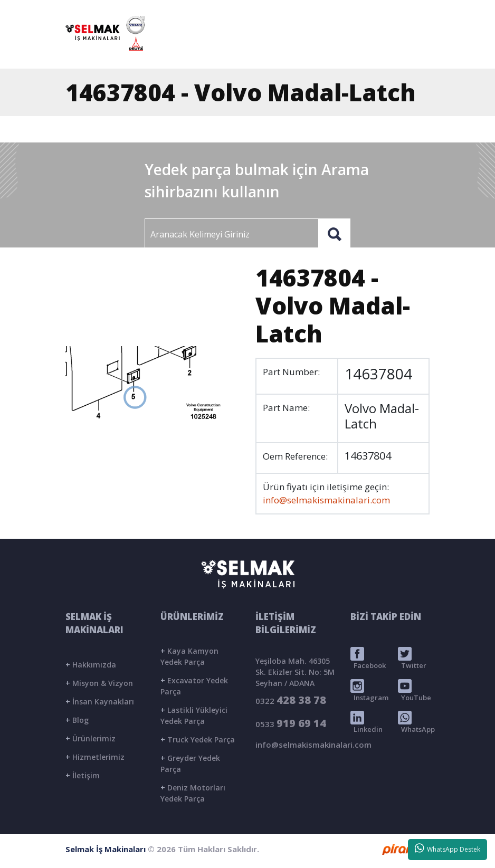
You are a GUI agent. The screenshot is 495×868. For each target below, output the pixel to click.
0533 (291, 723)
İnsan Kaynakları (100, 702)
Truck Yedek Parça (198, 740)
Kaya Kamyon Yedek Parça (189, 656)
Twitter (412, 659)
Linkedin (367, 722)
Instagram (369, 691)
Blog (77, 720)
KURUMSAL (253, 50)
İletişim (83, 775)
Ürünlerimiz (91, 738)
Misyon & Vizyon (99, 683)
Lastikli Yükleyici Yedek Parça (194, 716)
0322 (291, 700)
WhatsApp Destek (448, 848)
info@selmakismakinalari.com (321, 11)
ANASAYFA (196, 50)
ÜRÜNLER (308, 50)
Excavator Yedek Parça (194, 686)
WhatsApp (416, 722)
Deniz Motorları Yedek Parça (193, 793)
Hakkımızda (91, 665)
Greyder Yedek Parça (190, 764)
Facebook (368, 659)
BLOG (354, 50)
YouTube (415, 691)
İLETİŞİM (398, 50)
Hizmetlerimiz (95, 757)
